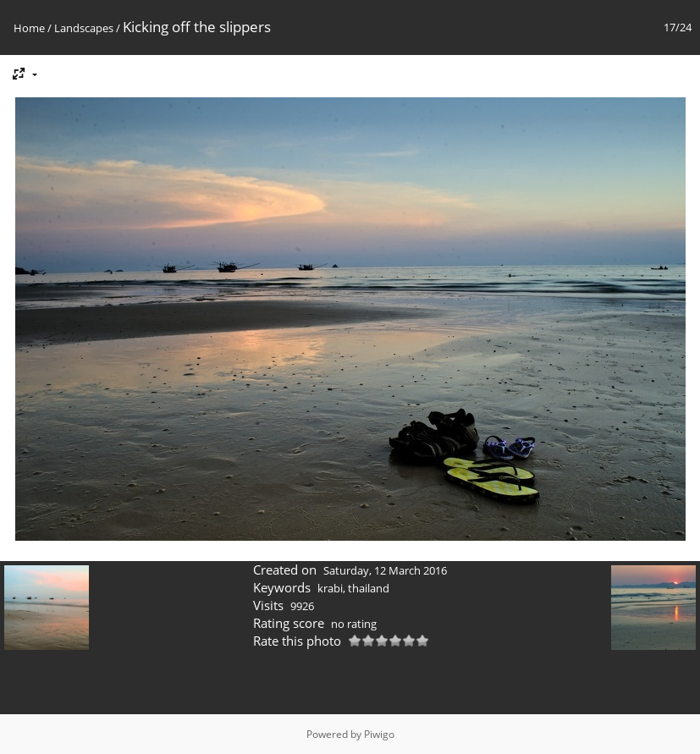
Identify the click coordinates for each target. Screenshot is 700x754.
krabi (330, 588)
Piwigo (379, 734)
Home (29, 28)
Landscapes (84, 28)
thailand (369, 588)
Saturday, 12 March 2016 (385, 570)
